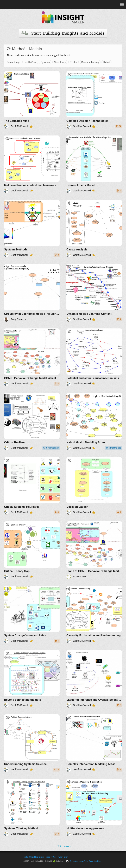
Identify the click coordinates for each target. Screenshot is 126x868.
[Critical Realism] (32, 422)
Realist (74, 62)
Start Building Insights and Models (63, 33)
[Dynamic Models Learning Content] (94, 293)
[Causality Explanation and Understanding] (94, 614)
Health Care (30, 62)
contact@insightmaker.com (34, 857)
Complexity (60, 62)
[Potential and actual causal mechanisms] (94, 357)
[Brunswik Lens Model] (94, 164)
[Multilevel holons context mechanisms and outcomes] (32, 164)
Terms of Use (51, 857)
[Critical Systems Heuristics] (32, 486)
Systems (45, 62)
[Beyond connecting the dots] (32, 679)
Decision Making (90, 62)
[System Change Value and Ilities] (32, 614)
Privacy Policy (62, 857)
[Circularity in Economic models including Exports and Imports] (32, 293)
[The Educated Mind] (32, 100)
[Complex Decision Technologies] (94, 100)
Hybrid (106, 62)
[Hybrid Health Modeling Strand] (94, 422)
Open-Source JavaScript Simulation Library (86, 861)
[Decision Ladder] (94, 486)
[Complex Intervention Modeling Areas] (94, 743)
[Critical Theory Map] (32, 550)
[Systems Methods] (32, 229)
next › (67, 846)
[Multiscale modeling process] (94, 807)
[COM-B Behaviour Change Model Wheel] (32, 357)
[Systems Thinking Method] (32, 807)
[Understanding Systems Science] (32, 743)
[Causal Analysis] (94, 229)
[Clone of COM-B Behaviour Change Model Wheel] (94, 550)
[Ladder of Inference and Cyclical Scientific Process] (94, 679)
